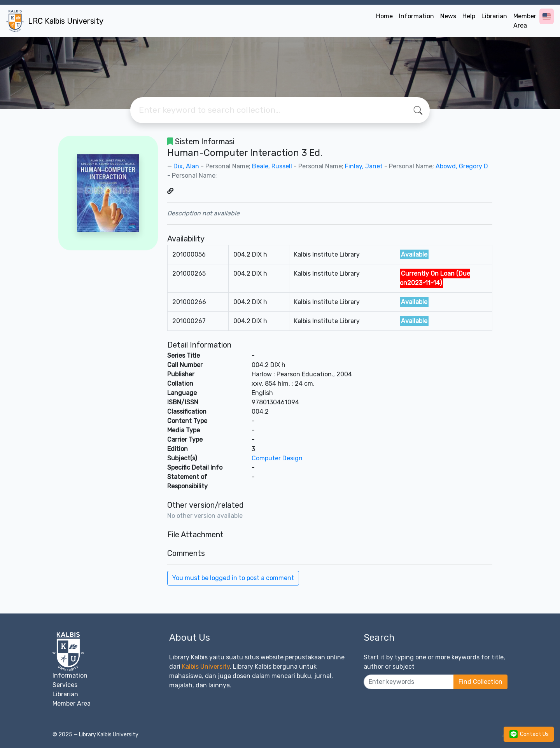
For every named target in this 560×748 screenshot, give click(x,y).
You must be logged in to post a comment (233, 578)
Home (384, 16)
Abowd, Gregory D (462, 166)
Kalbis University (206, 667)
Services (65, 685)
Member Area (525, 21)
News (448, 16)
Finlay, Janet (364, 166)
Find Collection (480, 682)
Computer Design (277, 458)
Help (469, 16)
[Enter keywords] (409, 682)
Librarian (494, 16)
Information (416, 16)
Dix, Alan (186, 166)
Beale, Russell (272, 166)
